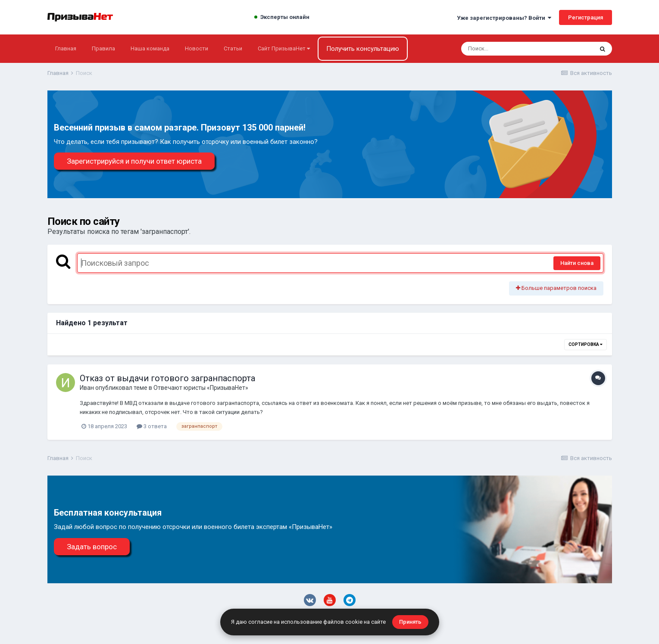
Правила (103, 48)
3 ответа (152, 426)
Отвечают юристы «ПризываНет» (201, 388)
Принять (410, 622)
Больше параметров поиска (556, 288)
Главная (66, 48)
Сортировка (586, 344)
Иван (87, 388)
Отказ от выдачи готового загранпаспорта (167, 378)
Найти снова (577, 263)
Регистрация (586, 17)
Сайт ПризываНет (284, 48)
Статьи (233, 48)
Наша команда (150, 48)
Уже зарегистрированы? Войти (504, 18)
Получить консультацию (363, 49)
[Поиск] (511, 49)
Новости (197, 48)
